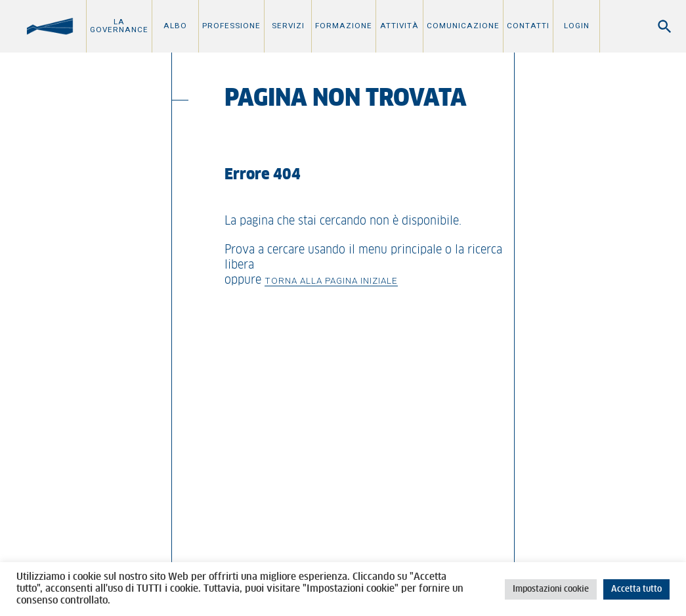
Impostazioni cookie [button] (551, 589)
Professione (231, 26)
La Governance (119, 26)
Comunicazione (463, 26)
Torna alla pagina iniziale (331, 280)
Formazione (344, 26)
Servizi (288, 26)
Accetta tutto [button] (636, 589)
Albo (175, 26)
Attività (399, 26)
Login (577, 26)
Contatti (528, 26)
